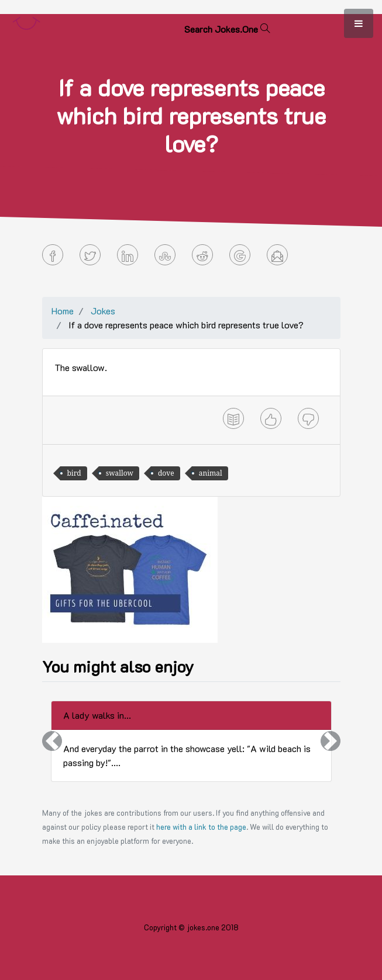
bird (74, 473)
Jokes (103, 311)
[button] (52, 741)
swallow (120, 473)
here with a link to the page (201, 827)
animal (211, 473)
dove (166, 473)
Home (63, 311)
